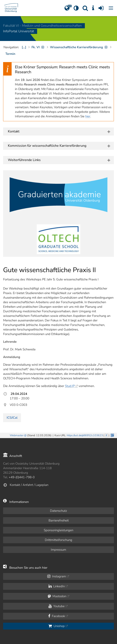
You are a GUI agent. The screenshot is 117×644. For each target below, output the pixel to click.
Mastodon (57, 596)
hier (88, 116)
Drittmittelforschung (58, 540)
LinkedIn (57, 586)
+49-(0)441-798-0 (22, 477)
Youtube (57, 606)
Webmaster (17, 435)
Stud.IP (70, 386)
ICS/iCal (12, 418)
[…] (24, 47)
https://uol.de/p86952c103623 (85, 435)
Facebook (57, 616)
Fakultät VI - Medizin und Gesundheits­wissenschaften (42, 26)
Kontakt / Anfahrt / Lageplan (29, 485)
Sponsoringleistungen (58, 530)
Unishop (57, 626)
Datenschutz (58, 511)
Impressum (58, 550)
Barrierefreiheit (59, 520)
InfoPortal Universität (19, 31)
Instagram (57, 576)
